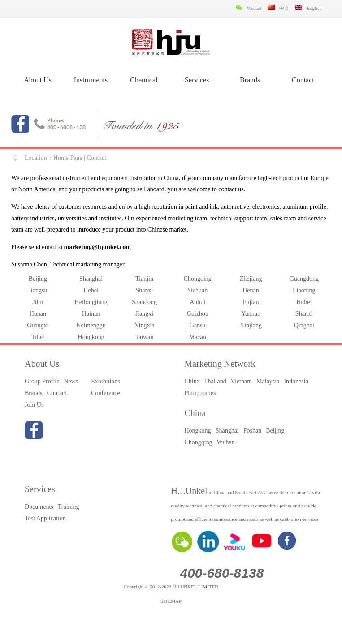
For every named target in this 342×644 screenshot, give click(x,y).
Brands (250, 80)
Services (197, 80)
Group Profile (42, 381)
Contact (303, 80)
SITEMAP (171, 601)
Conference (106, 393)
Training (69, 507)
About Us (38, 80)
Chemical (144, 80)
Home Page (68, 158)
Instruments (91, 80)
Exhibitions (106, 381)
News (71, 381)
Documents (39, 507)
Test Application (45, 518)
